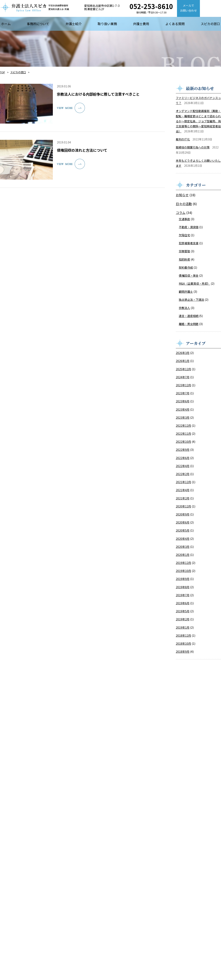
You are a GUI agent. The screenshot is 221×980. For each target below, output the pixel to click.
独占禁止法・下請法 (191, 300)
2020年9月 (183, 514)
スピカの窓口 (18, 72)
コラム (181, 213)
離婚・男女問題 (189, 324)
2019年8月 (183, 587)
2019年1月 (183, 627)
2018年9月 (183, 652)
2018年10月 (183, 643)
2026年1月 (183, 361)
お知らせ (182, 195)
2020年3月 (183, 547)
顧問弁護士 (186, 292)
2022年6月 (183, 458)
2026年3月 (183, 353)
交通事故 (184, 219)
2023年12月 (183, 385)
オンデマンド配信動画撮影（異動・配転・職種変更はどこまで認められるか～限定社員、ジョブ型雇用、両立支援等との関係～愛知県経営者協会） (198, 121)
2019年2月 (183, 619)
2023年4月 (183, 409)
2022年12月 (183, 426)
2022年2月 (183, 474)
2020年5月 (183, 530)
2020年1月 (183, 555)
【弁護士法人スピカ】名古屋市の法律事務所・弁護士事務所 (35, 7)
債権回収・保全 (189, 275)
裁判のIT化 (183, 139)
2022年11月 (183, 434)
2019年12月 (183, 563)
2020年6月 (183, 522)
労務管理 (184, 251)
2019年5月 (183, 611)
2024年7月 (183, 377)
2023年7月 (183, 393)
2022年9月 (183, 450)
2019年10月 (183, 571)
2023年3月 (183, 417)
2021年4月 (183, 490)
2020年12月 (183, 506)
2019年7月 (183, 595)
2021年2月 (183, 498)
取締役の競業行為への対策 (193, 147)
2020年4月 (183, 539)
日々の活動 (184, 204)
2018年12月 (183, 635)
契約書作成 (186, 267)
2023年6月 (183, 401)
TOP (3, 72)
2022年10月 (183, 442)
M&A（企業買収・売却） (194, 283)
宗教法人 (184, 308)
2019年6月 (183, 603)
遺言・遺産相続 (189, 316)
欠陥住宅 (184, 235)
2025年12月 (183, 369)
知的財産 (184, 259)
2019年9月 (183, 579)
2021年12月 (183, 482)
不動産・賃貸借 (189, 227)
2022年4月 (183, 466)
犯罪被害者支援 (189, 243)
